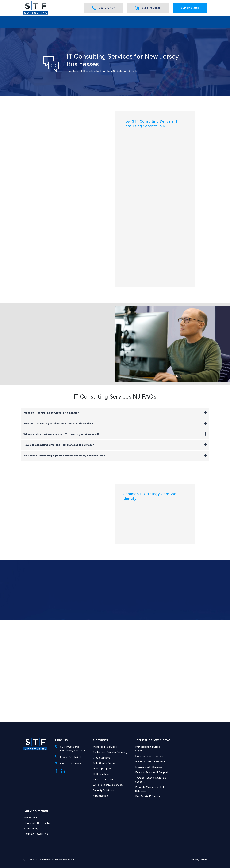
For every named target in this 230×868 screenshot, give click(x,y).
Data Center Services (105, 763)
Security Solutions (103, 790)
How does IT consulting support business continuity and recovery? (115, 455)
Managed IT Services (105, 747)
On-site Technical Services (108, 785)
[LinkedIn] (63, 771)
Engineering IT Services (149, 767)
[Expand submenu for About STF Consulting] (139, 22)
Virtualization (100, 796)
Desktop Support (103, 769)
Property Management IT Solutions (150, 789)
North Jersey (31, 828)
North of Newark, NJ (36, 834)
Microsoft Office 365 (105, 779)
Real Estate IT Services (149, 796)
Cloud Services (102, 758)
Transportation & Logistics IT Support (152, 780)
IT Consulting (101, 774)
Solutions (160, 22)
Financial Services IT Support (152, 772)
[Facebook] (56, 771)
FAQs (94, 22)
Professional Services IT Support (149, 749)
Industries (67, 22)
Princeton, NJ (31, 818)
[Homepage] (36, 8)
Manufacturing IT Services (150, 761)
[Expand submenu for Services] (45, 22)
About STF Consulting (123, 22)
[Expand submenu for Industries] (75, 22)
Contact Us (191, 22)
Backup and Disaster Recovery (110, 752)
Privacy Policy (199, 860)
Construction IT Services (150, 756)
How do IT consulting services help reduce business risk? (115, 423)
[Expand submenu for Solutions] (168, 22)
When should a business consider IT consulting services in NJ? (115, 434)
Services (38, 22)
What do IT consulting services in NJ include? (115, 413)
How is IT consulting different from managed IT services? (115, 445)
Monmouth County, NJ (37, 823)
